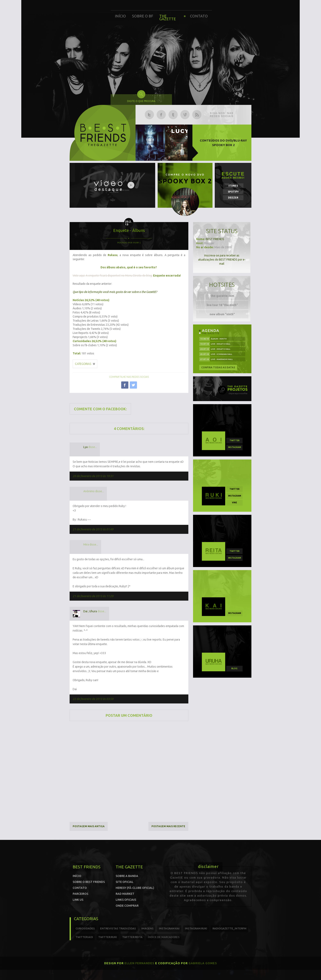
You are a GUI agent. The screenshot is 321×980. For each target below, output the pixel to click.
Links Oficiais (126, 900)
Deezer (233, 198)
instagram (235, 447)
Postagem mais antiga (89, 826)
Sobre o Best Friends (89, 882)
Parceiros (80, 894)
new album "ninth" (222, 314)
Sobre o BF (143, 16)
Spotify (233, 192)
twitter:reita (132, 937)
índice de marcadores (164, 937)
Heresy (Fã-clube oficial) (135, 888)
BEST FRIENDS (215, 239)
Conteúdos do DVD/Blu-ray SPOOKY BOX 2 (223, 143)
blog (234, 669)
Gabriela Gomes (203, 963)
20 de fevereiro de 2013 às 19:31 (93, 476)
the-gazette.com (222, 296)
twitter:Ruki (108, 937)
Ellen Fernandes (139, 963)
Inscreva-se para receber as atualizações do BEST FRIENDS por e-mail (222, 260)
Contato (199, 16)
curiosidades (85, 928)
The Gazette (168, 17)
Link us (78, 900)
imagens (147, 928)
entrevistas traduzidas (118, 928)
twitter (235, 441)
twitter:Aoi (84, 937)
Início (120, 16)
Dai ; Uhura (90, 611)
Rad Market (125, 894)
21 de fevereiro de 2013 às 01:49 (93, 529)
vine (234, 503)
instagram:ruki (196, 928)
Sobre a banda (127, 876)
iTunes (233, 186)
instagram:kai (169, 928)
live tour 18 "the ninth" (222, 305)
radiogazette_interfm (229, 928)
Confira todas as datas (218, 367)
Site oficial (125, 882)
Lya (85, 447)
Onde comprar (127, 906)
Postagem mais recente (168, 826)
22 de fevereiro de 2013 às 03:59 (93, 699)
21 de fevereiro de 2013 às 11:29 (93, 596)
